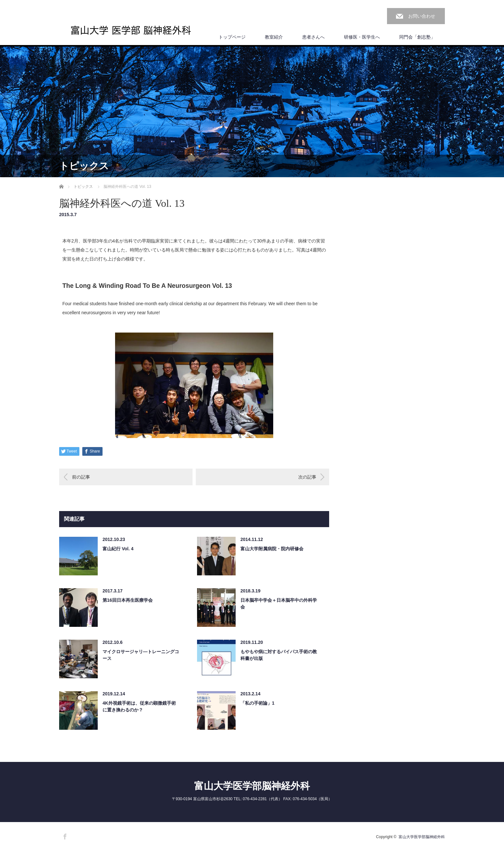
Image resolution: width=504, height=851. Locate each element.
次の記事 (307, 477)
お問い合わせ (422, 16)
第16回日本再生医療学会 (128, 600)
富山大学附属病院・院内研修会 (272, 549)
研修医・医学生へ (362, 37)
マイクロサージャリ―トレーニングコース (141, 655)
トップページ (232, 37)
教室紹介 (274, 37)
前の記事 (81, 477)
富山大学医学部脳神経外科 (252, 786)
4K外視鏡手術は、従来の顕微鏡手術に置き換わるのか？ (139, 706)
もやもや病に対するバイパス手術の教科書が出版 (279, 655)
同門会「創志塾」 (417, 37)
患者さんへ (313, 37)
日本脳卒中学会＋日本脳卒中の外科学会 (279, 604)
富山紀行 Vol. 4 (118, 549)
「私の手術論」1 (257, 703)
